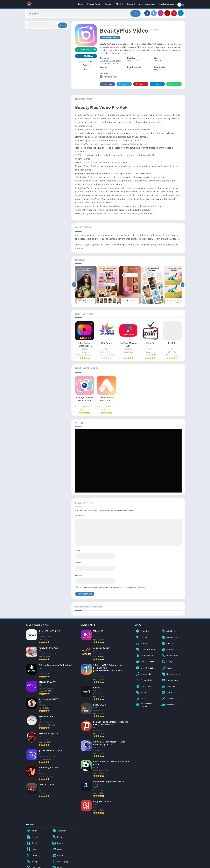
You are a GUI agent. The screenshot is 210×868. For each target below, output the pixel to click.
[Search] (83, 14)
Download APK (86, 51)
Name (78, 552)
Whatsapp (174, 86)
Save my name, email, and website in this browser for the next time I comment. (113, 589)
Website (79, 577)
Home (80, 4)
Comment (80, 517)
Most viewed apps (147, 4)
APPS (118, 4)
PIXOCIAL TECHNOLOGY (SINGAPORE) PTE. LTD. (110, 63)
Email (78, 564)
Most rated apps (167, 4)
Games (130, 4)
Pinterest (140, 86)
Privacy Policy (94, 4)
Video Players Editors (123, 27)
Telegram (157, 86)
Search (63, 27)
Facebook (107, 86)
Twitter (123, 86)
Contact (108, 4)
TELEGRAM (84, 57)
